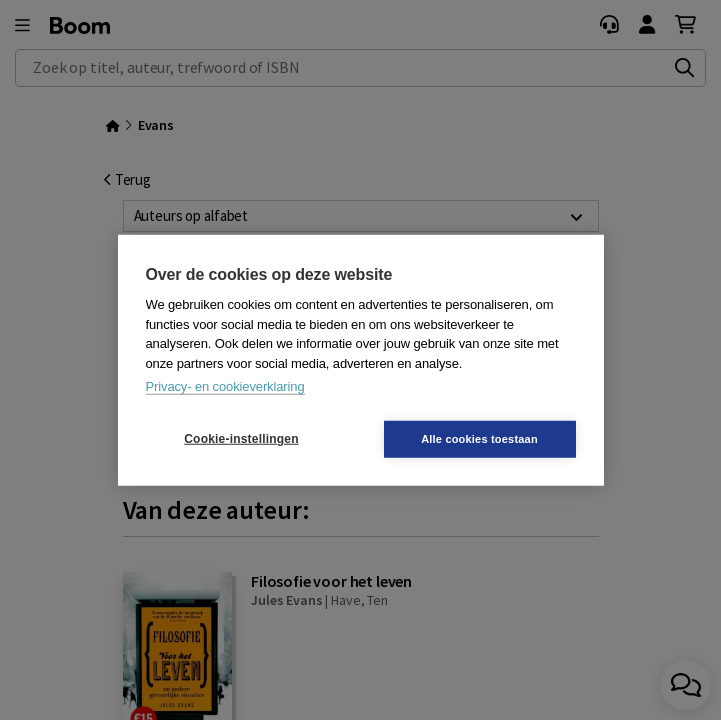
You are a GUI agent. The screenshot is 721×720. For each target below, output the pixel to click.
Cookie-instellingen (241, 439)
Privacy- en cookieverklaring (225, 386)
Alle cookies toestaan (479, 438)
